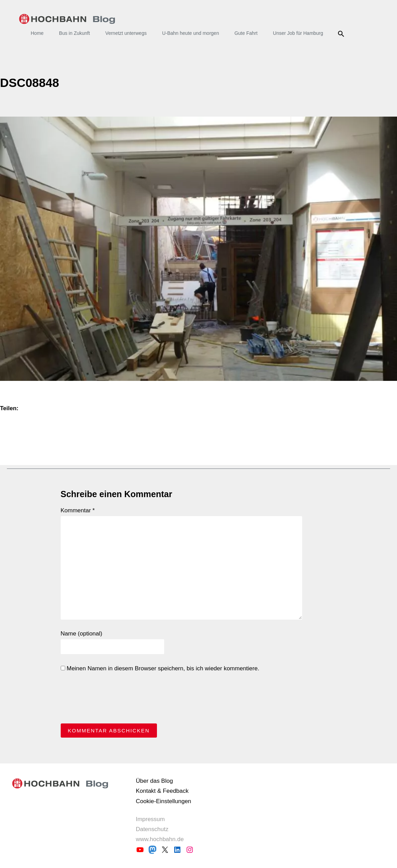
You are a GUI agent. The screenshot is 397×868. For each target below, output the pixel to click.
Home (37, 33)
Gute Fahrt (246, 33)
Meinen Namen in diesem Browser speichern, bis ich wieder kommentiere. (160, 668)
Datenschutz (152, 829)
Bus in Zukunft (75, 33)
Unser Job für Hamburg (298, 33)
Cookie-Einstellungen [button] (164, 801)
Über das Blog (155, 781)
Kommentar (78, 510)
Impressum (150, 819)
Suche (342, 34)
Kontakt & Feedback (162, 791)
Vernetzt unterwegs (126, 33)
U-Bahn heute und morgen (191, 33)
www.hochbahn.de (160, 839)
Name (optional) (82, 634)
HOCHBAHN (67, 19)
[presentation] (113, 700)
